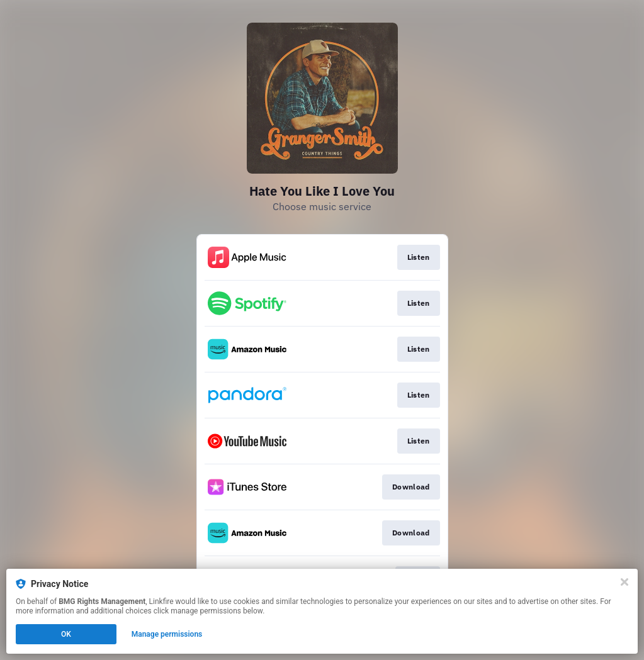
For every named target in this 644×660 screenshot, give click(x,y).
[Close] (624, 582)
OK (66, 634)
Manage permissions (167, 634)
